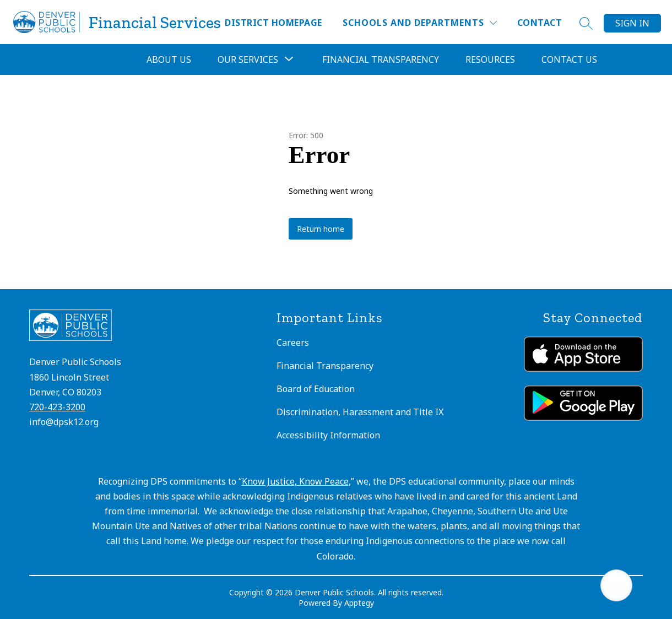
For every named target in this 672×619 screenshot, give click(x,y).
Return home (321, 229)
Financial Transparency (381, 59)
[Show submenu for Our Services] (248, 59)
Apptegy (359, 603)
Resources (490, 59)
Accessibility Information (328, 435)
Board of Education (316, 389)
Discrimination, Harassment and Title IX (360, 412)
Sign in (632, 23)
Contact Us (569, 59)
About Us (169, 59)
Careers (293, 343)
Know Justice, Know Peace (295, 481)
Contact (540, 23)
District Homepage (273, 23)
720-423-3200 (57, 407)
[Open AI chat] (616, 585)
